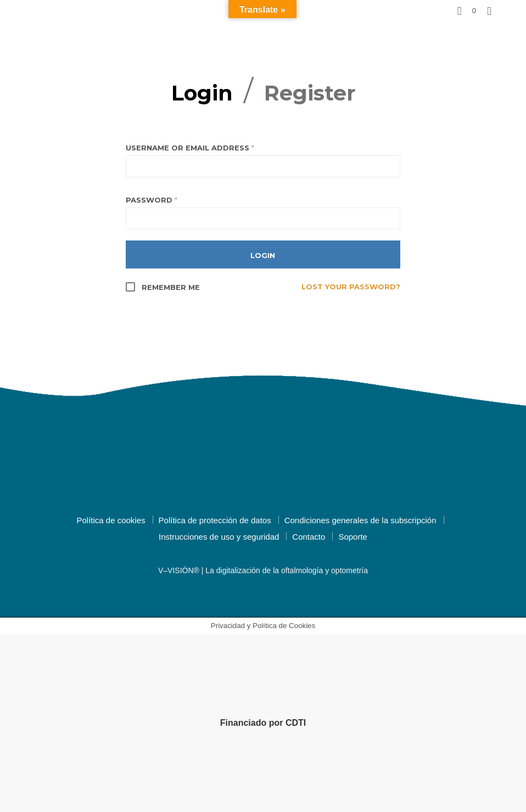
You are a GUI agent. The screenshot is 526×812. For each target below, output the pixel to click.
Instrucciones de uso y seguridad (219, 537)
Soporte (353, 537)
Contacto (309, 537)
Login (202, 93)
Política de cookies (111, 520)
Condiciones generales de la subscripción (360, 520)
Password (152, 200)
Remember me (163, 287)
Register (310, 93)
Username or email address (190, 148)
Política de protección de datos (215, 520)
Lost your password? (351, 287)
